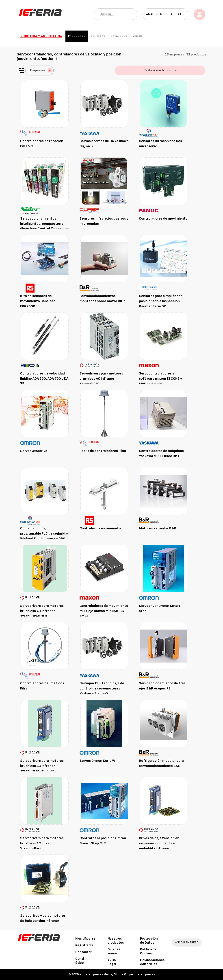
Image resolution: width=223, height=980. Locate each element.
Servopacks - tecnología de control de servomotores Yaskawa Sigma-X (102, 688)
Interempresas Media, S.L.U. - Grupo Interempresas (118, 974)
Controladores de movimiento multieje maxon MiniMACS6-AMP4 (104, 611)
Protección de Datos (149, 941)
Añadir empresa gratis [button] (165, 14)
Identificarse (85, 939)
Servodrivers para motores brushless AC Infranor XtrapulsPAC (101, 379)
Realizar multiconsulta (160, 70)
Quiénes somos (114, 951)
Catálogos (119, 36)
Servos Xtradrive (34, 451)
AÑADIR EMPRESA (187, 942)
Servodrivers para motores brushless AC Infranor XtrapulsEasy (42, 843)
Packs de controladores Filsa (103, 451)
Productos (77, 36)
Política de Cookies (148, 951)
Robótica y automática (41, 36)
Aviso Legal (112, 962)
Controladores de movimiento (163, 219)
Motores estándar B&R (158, 528)
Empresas (98, 36)
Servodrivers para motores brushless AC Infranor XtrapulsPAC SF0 (42, 611)
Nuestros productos (116, 941)
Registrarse (84, 945)
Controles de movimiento (100, 528)
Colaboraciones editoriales (152, 962)
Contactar (83, 952)
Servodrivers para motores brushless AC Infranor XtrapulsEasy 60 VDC (42, 766)
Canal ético (80, 961)
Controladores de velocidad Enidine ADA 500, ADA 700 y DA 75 (44, 379)
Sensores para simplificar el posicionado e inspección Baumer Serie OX (161, 301)
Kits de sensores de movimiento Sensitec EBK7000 (38, 301)
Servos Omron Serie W (97, 761)
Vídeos (138, 36)
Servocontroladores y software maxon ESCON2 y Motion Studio (160, 379)
